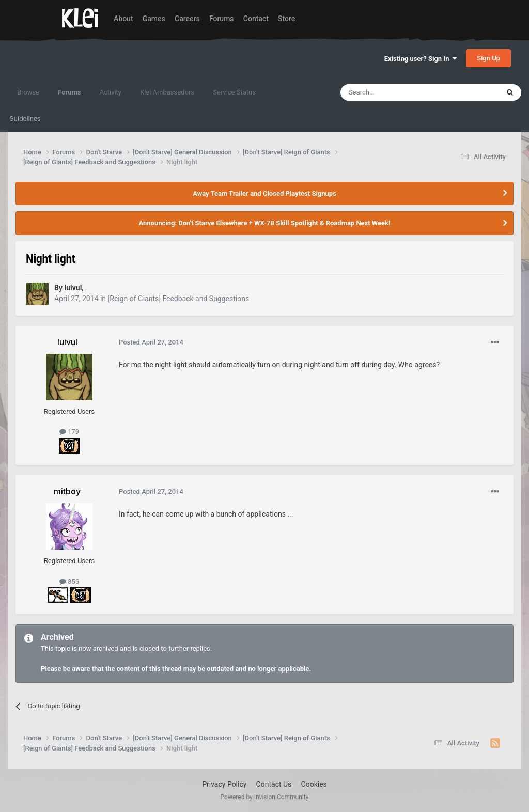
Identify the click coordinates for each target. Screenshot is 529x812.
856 (69, 581)
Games (154, 19)
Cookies (314, 784)
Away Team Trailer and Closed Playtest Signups (264, 193)
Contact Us (274, 784)
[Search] (395, 92)
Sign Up (488, 58)
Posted (151, 342)
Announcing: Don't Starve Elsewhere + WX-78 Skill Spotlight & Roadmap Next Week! (264, 223)
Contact (256, 19)
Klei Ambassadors (167, 92)
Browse (28, 92)
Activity (110, 92)
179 (69, 432)
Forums (222, 19)
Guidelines (25, 119)
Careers (187, 19)
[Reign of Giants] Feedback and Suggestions (179, 299)
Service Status (234, 92)
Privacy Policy (224, 784)
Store (286, 19)
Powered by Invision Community (265, 797)
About (123, 19)
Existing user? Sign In (421, 59)
